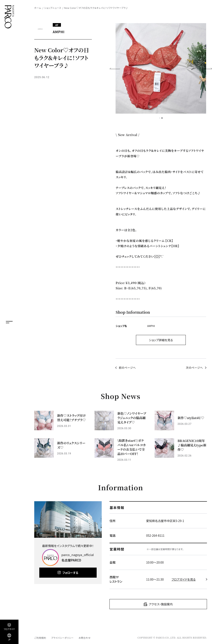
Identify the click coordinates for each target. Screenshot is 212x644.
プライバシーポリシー (62, 638)
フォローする (70, 573)
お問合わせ (85, 638)
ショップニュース (53, 8)
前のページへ (127, 368)
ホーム (38, 8)
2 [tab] (162, 118)
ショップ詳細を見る (161, 340)
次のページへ (194, 368)
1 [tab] (160, 118)
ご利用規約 (40, 638)
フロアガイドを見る (184, 579)
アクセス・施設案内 (161, 604)
